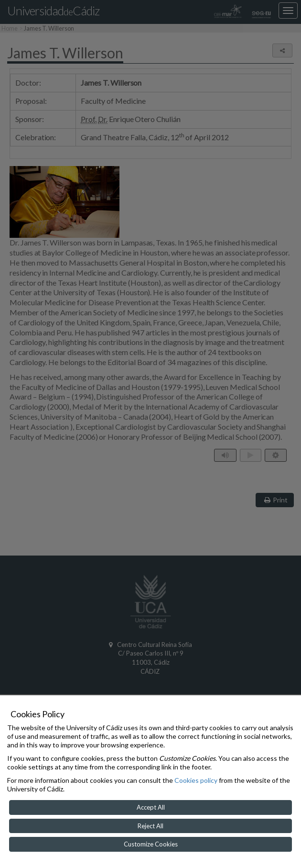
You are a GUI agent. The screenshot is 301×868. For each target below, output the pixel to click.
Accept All (151, 807)
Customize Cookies (151, 844)
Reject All (150, 826)
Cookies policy (196, 780)
